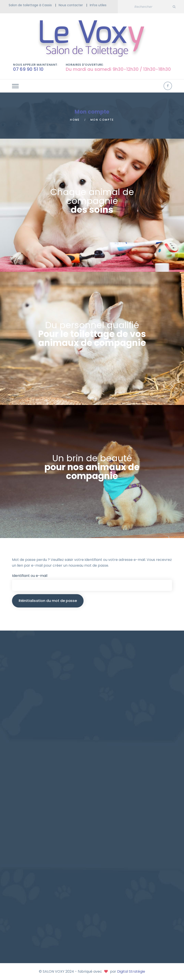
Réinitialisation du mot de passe (48, 601)
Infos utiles (98, 5)
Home (75, 120)
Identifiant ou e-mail (30, 576)
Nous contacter (71, 5)
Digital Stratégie (131, 971)
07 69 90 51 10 (28, 69)
